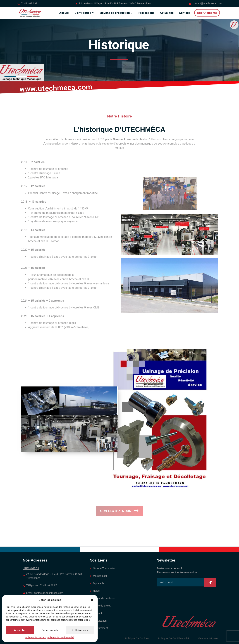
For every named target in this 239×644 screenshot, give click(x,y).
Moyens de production (116, 13)
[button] (92, 600)
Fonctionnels (50, 630)
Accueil (64, 13)
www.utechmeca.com (56, 88)
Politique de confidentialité (61, 638)
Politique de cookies (36, 638)
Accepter (20, 630)
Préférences (80, 630)
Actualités (167, 13)
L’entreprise (84, 13)
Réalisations (146, 13)
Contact (184, 13)
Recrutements (207, 13)
